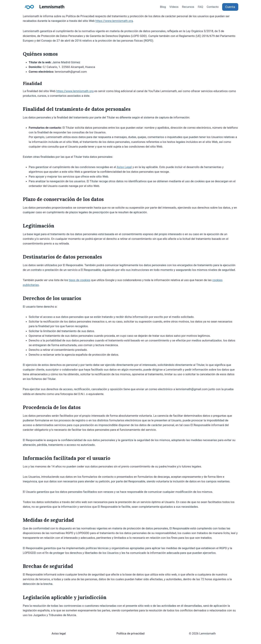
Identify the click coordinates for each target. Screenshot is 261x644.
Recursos (188, 7)
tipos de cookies (80, 280)
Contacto (213, 7)
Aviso (56, 633)
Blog (163, 7)
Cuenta (230, 7)
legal (63, 633)
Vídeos (174, 7)
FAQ (200, 7)
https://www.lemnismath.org (114, 21)
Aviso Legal (124, 167)
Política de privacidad (131, 633)
